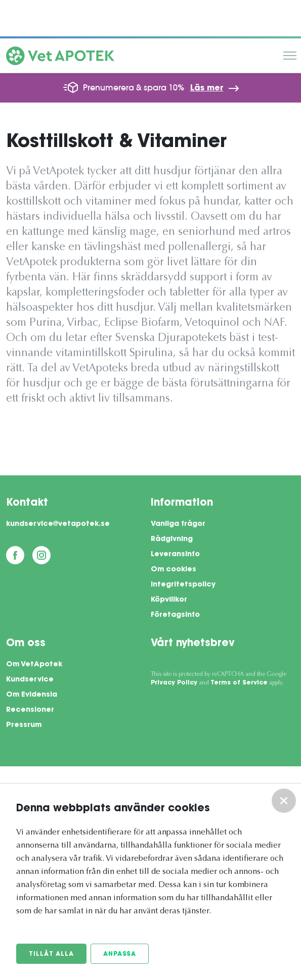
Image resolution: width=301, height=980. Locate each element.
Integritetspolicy (183, 585)
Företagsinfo (175, 615)
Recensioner (30, 710)
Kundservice (30, 680)
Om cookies (174, 570)
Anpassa (120, 954)
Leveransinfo (175, 555)
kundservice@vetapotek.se (58, 524)
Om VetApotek (34, 665)
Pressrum (24, 725)
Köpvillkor (169, 600)
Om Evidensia (32, 695)
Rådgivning (172, 540)
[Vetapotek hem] (60, 58)
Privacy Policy (174, 683)
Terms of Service (239, 683)
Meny (290, 56)
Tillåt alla (51, 954)
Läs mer (207, 88)
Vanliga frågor (178, 524)
